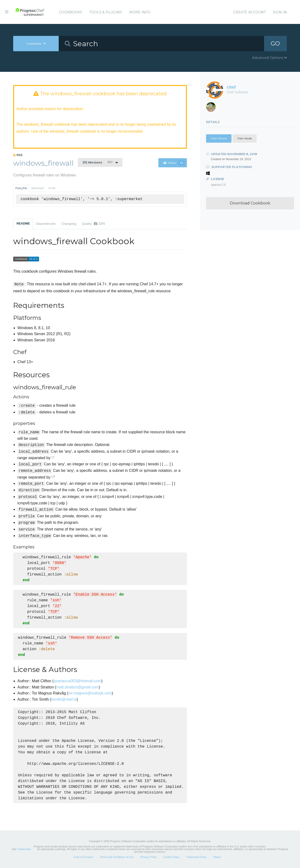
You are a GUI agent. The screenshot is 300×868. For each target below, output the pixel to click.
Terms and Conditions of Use (117, 857)
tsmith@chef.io (64, 699)
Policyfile (21, 188)
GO (275, 43)
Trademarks (24, 849)
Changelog (69, 224)
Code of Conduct (83, 857)
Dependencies (46, 224)
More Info (140, 12)
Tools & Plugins (106, 12)
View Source (219, 138)
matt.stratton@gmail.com (77, 687)
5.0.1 (98, 162)
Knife (52, 188)
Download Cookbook (250, 203)
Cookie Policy (171, 857)
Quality (93, 224)
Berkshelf (38, 188)
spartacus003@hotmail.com (78, 681)
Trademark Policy (196, 857)
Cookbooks (70, 12)
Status (217, 857)
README (23, 223)
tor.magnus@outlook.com (90, 693)
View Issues (245, 138)
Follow (174, 163)
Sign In (280, 12)
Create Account (249, 12)
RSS (18, 155)
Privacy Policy (149, 857)
